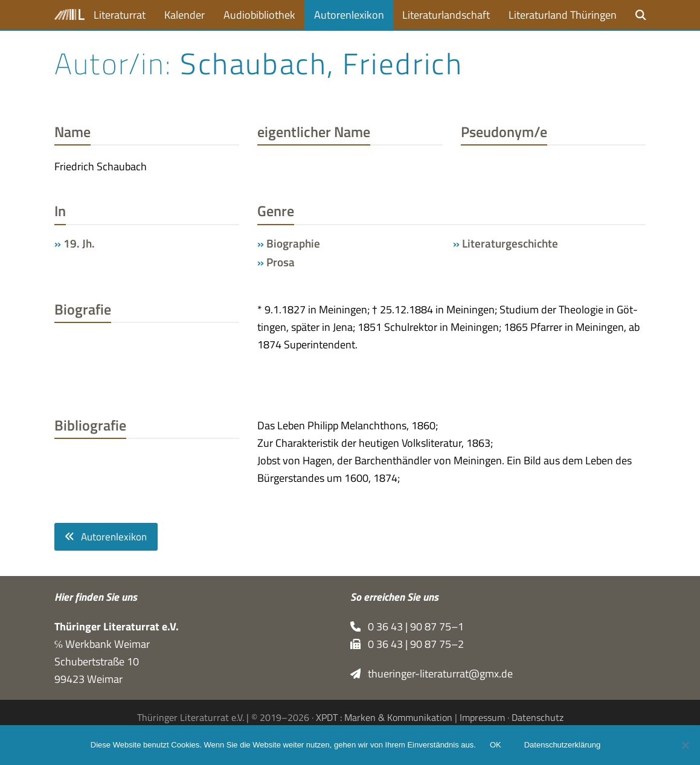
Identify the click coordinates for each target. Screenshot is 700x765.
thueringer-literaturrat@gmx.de (432, 674)
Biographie (293, 243)
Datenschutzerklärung (563, 745)
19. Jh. (79, 243)
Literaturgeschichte (510, 243)
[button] (641, 15)
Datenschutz (538, 717)
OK (496, 745)
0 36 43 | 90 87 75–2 (407, 644)
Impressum (482, 717)
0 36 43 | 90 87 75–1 (407, 626)
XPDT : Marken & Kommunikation (384, 717)
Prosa (281, 262)
